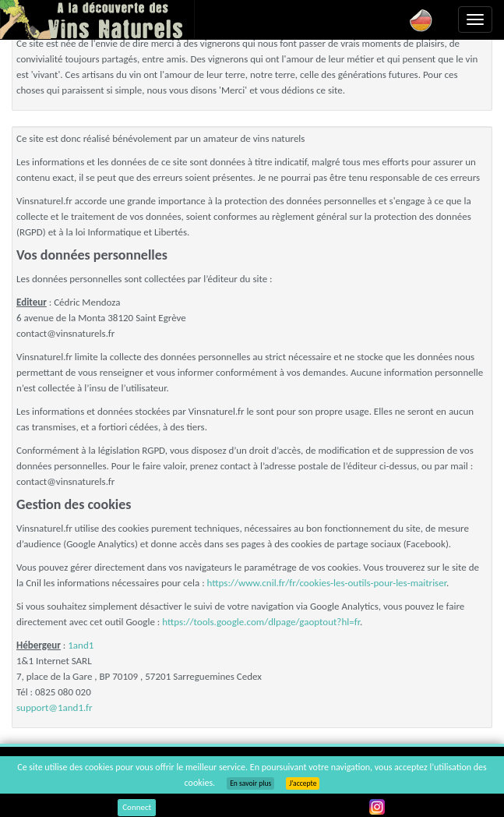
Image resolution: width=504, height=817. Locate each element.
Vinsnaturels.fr (97, 19)
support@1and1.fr (55, 707)
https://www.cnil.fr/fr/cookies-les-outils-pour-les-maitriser (327, 583)
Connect (137, 807)
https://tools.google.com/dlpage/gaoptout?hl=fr (261, 622)
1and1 (81, 645)
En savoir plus (250, 783)
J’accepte (303, 783)
